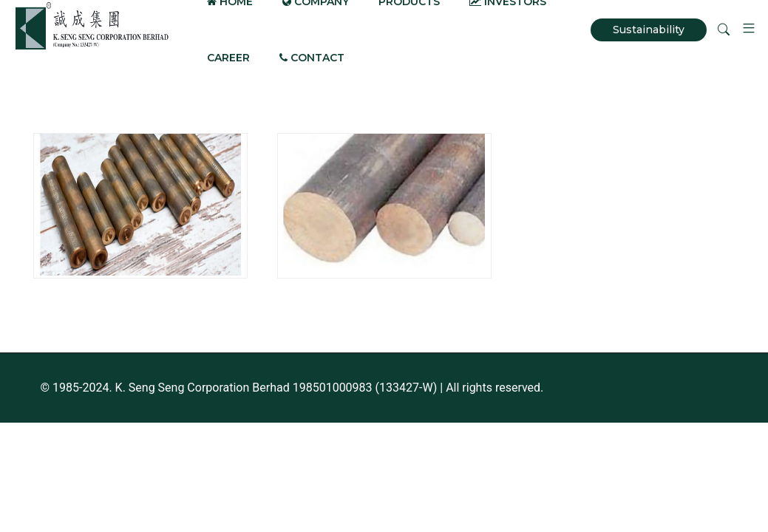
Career (228, 58)
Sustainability (649, 30)
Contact (312, 58)
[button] (743, 30)
